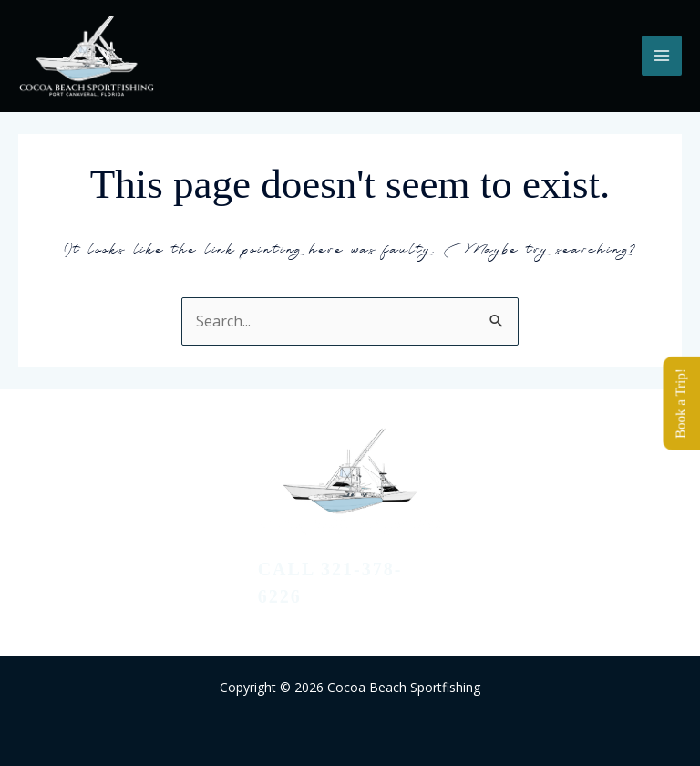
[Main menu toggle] (662, 56)
